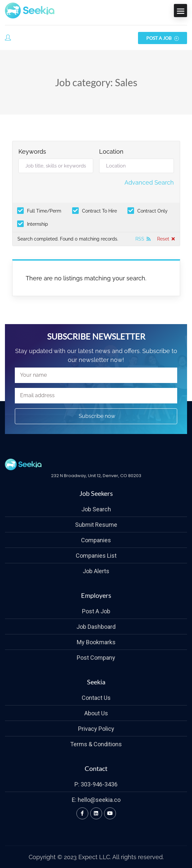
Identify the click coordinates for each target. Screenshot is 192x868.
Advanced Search (149, 182)
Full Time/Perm (44, 211)
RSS (140, 239)
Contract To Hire (99, 211)
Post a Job (163, 38)
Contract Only (152, 211)
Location (111, 152)
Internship (38, 224)
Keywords (32, 152)
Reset (163, 239)
